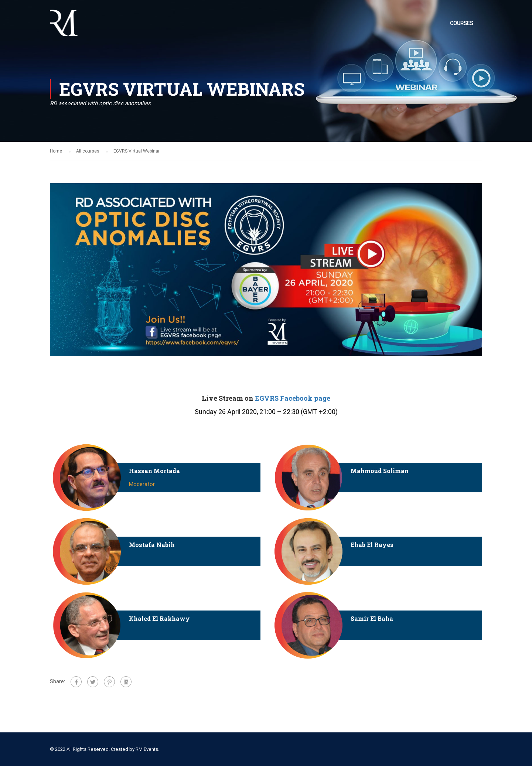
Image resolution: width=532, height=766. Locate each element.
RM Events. (147, 749)
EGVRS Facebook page (293, 398)
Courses (462, 23)
